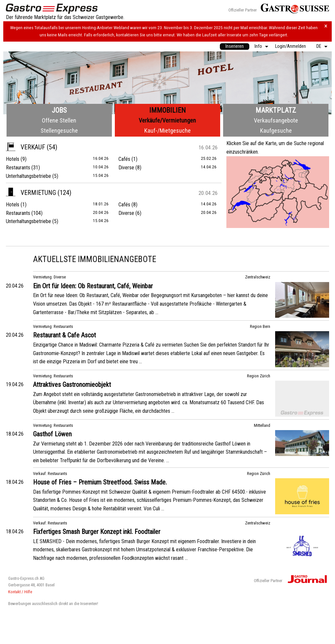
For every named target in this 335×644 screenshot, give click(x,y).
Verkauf (26, 147)
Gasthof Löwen (52, 434)
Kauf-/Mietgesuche (167, 131)
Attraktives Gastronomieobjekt (72, 385)
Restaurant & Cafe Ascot (64, 335)
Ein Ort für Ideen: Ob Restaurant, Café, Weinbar (93, 286)
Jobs (59, 110)
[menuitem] (235, 47)
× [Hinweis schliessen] (326, 26)
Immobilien (167, 110)
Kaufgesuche (276, 131)
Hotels (13, 159)
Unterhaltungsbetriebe (28, 176)
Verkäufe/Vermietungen (167, 120)
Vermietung (31, 193)
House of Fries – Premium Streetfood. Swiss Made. (100, 482)
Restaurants (18, 168)
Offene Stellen (59, 120)
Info (258, 46)
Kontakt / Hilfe (20, 592)
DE (319, 46)
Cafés (124, 159)
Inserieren (235, 46)
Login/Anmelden (291, 46)
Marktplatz (276, 110)
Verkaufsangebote (276, 120)
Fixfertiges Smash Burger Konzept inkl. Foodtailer (97, 532)
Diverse (126, 168)
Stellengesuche (59, 131)
